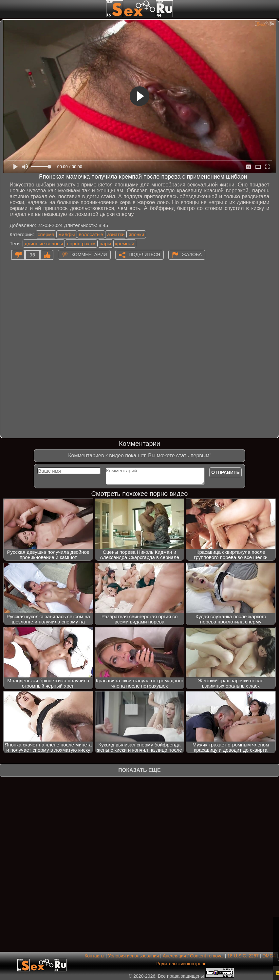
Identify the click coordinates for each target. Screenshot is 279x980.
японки (136, 234)
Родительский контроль (181, 964)
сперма (46, 234)
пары (105, 244)
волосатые (91, 234)
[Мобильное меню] (6, 9)
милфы (67, 234)
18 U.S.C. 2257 (243, 956)
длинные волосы (44, 244)
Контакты (94, 956)
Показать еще (139, 770)
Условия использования (133, 956)
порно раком (81, 244)
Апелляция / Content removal (193, 956)
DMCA (269, 956)
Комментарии (89, 254)
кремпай (125, 244)
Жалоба (192, 254)
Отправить (225, 472)
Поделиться (144, 254)
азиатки (116, 234)
